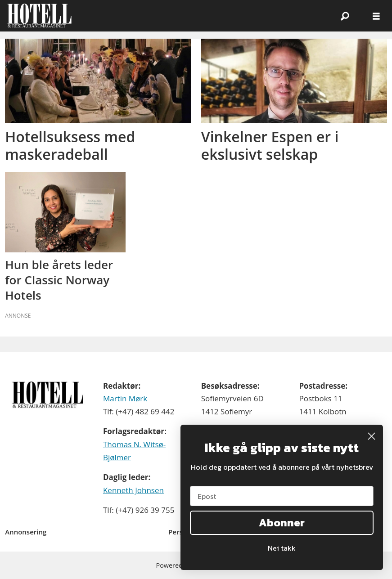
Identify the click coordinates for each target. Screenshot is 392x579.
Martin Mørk (125, 398)
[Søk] (345, 16)
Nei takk (282, 548)
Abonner (282, 523)
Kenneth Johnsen (133, 490)
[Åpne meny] (376, 16)
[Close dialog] (372, 436)
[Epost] (282, 496)
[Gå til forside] (39, 16)
